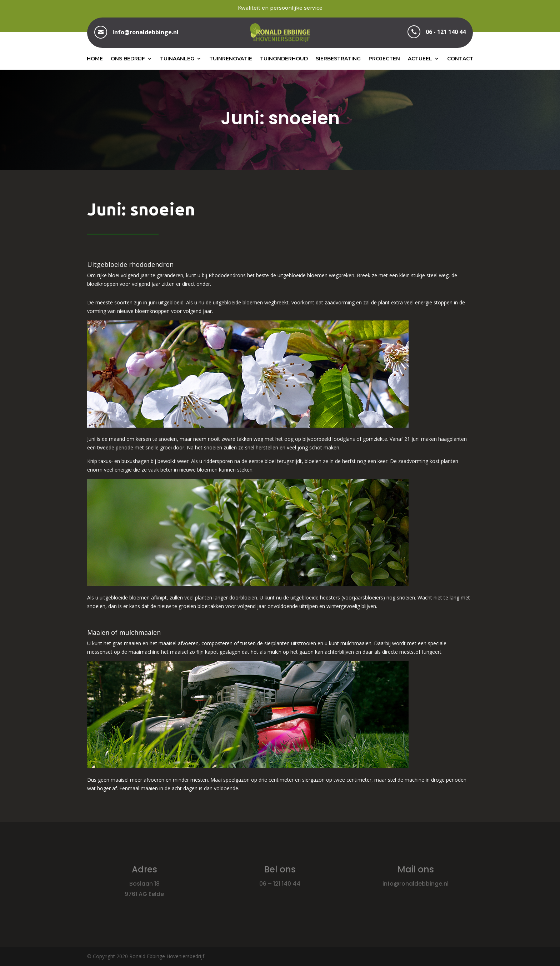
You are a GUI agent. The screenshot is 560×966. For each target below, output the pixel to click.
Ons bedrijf (128, 59)
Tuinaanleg (177, 59)
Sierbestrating (338, 59)
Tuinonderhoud (284, 59)
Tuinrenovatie (231, 59)
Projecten (384, 59)
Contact (460, 59)
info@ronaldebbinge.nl (416, 884)
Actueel (420, 59)
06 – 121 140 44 (280, 884)
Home (95, 59)
